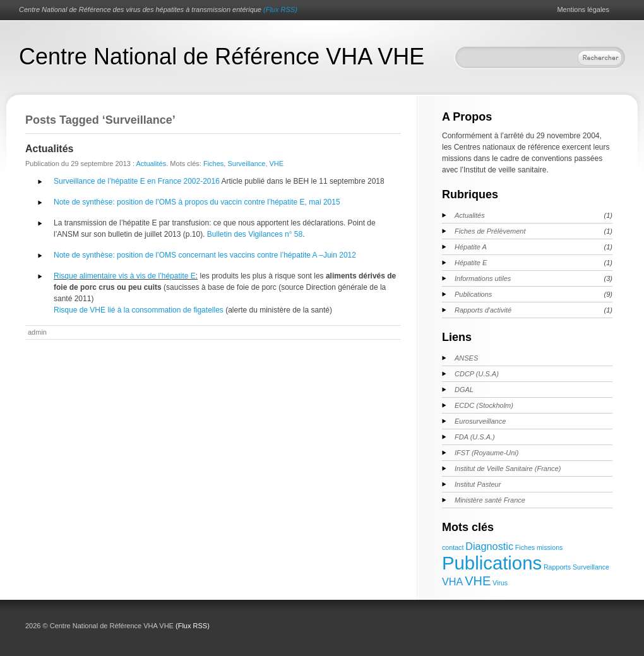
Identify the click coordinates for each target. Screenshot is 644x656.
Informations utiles (483, 278)
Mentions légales (583, 9)
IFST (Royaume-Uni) (486, 453)
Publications (473, 294)
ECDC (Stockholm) (484, 405)
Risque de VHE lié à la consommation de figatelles (139, 310)
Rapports (557, 567)
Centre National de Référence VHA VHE (222, 57)
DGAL (464, 390)
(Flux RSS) (280, 9)
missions (550, 547)
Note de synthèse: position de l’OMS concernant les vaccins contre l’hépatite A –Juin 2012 (205, 255)
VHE (277, 164)
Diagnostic (489, 546)
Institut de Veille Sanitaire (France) (508, 468)
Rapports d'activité (483, 310)
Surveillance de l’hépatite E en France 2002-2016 (137, 181)
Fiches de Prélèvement (490, 231)
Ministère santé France (490, 500)
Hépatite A (471, 247)
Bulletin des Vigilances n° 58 (255, 234)
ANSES (466, 358)
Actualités (49, 149)
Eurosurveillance (480, 421)
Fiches (213, 164)
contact (453, 547)
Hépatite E (471, 263)
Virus (500, 583)
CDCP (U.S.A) (477, 374)
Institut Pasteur (478, 484)
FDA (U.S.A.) (475, 437)
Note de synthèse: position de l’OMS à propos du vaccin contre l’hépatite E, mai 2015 (197, 202)
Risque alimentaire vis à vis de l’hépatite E (125, 276)
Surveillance (246, 164)
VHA (452, 581)
